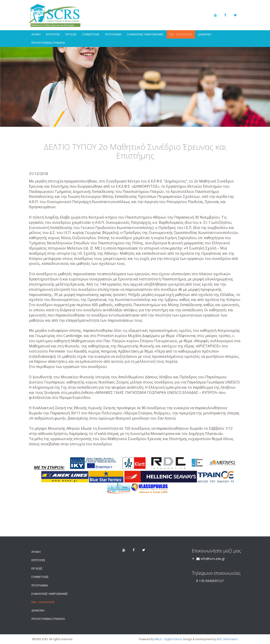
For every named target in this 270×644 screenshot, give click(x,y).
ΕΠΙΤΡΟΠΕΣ (53, 34)
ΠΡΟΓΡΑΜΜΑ (113, 34)
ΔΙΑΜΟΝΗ (205, 34)
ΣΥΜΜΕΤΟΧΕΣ (91, 34)
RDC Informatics (227, 639)
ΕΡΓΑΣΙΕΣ (71, 34)
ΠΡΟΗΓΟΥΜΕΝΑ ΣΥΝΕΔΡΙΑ (48, 43)
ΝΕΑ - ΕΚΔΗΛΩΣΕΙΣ (181, 34)
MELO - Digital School (168, 639)
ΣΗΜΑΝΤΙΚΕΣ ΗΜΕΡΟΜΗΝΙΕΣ (145, 34)
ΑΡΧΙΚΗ (36, 34)
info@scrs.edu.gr (213, 559)
